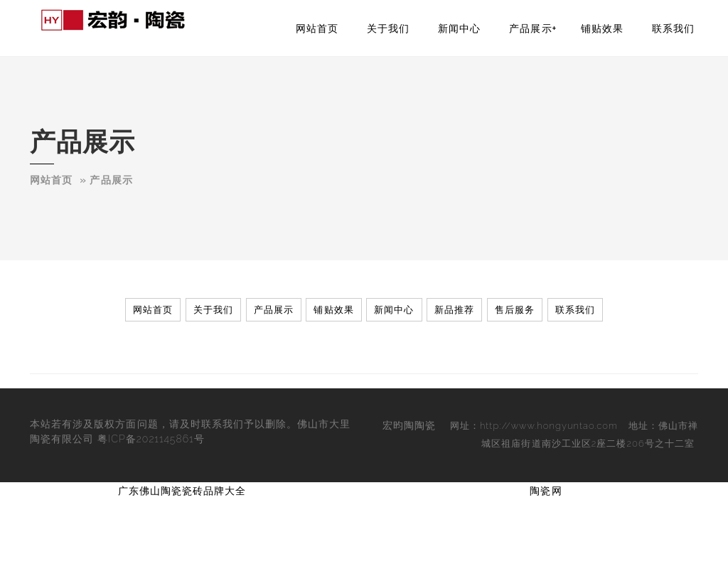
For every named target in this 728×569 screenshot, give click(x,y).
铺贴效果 (602, 28)
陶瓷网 (546, 491)
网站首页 (317, 28)
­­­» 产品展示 (106, 180)
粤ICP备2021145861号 (151, 439)
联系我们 (673, 28)
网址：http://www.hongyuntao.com (534, 426)
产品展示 (530, 28)
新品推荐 (454, 310)
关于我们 (388, 28)
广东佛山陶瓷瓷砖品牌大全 (182, 491)
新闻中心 (459, 28)
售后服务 (515, 310)
